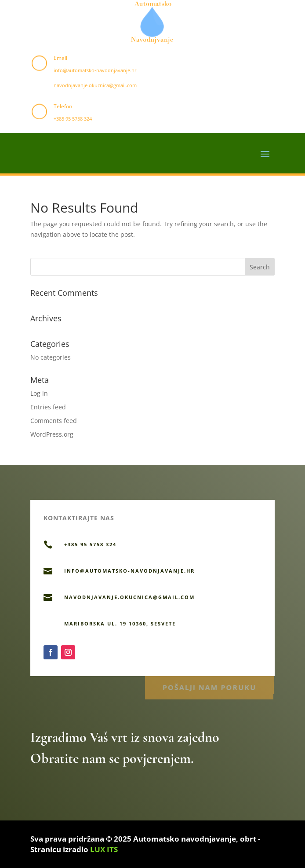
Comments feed (54, 421)
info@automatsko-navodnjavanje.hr (95, 70)
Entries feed (48, 407)
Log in (39, 393)
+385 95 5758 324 (73, 119)
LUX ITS (104, 849)
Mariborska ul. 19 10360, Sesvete (120, 623)
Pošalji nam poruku (209, 686)
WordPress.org (52, 434)
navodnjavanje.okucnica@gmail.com (95, 85)
